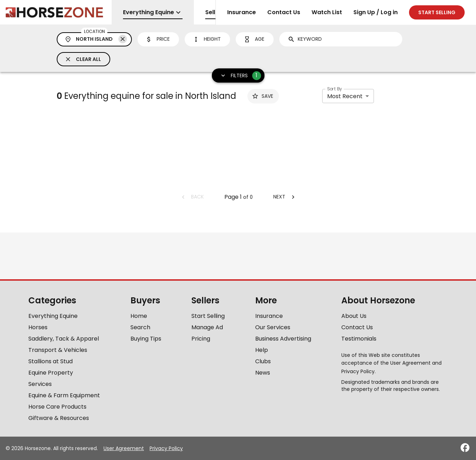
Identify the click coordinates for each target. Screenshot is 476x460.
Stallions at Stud (51, 361)
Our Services (273, 327)
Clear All (83, 59)
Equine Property (51, 373)
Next (285, 197)
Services (40, 384)
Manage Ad (207, 327)
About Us (354, 316)
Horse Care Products (57, 407)
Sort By (335, 89)
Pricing (201, 339)
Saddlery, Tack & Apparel (64, 339)
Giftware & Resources (59, 418)
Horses (38, 327)
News (263, 373)
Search (140, 327)
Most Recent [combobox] (345, 96)
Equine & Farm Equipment (64, 395)
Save (262, 96)
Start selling (437, 12)
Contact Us (284, 12)
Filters (238, 76)
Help (262, 350)
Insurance (242, 12)
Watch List (327, 12)
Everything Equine (53, 316)
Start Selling (208, 316)
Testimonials (359, 339)
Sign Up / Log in (376, 12)
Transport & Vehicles (58, 350)
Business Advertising (283, 339)
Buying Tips (146, 339)
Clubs (263, 361)
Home (139, 316)
